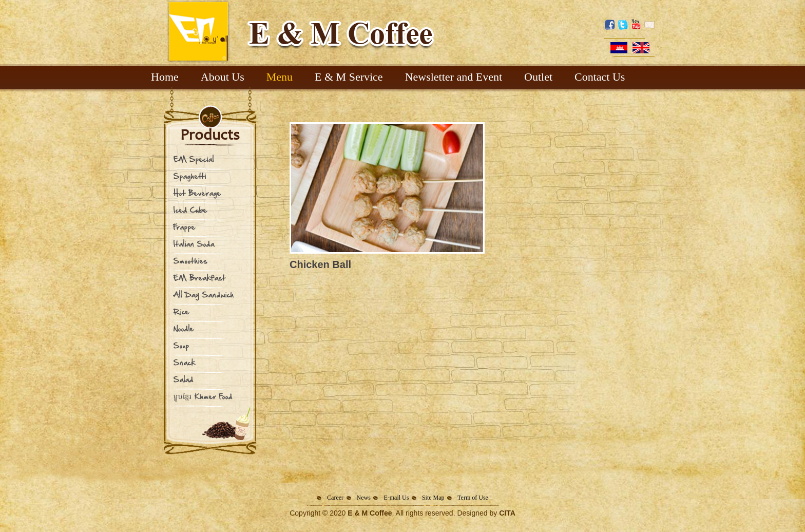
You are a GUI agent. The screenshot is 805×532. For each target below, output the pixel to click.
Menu (280, 77)
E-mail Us (396, 498)
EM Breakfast (200, 278)
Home (165, 77)
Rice (181, 311)
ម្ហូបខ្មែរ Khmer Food (203, 396)
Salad (184, 379)
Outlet (538, 77)
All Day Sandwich (204, 294)
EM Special (194, 159)
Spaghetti (190, 176)
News (364, 498)
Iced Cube (190, 210)
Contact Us (600, 77)
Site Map (433, 498)
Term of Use (473, 498)
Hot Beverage (197, 193)
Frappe (185, 227)
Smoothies (190, 261)
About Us (223, 77)
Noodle (184, 328)
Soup (181, 345)
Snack (185, 362)
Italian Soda (194, 244)
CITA (507, 513)
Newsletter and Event (454, 77)
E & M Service (349, 77)
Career (335, 498)
